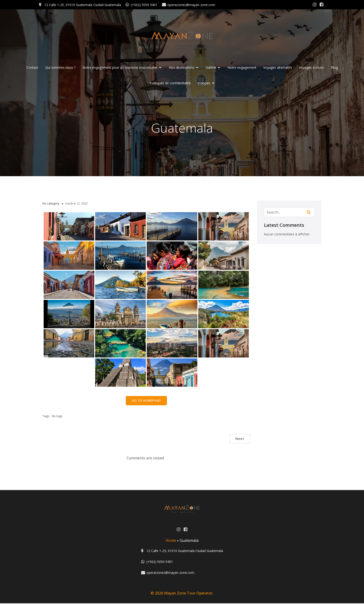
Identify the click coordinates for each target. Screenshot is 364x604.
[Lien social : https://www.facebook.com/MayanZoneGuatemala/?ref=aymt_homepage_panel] (322, 5)
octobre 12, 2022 (76, 204)
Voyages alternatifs (278, 68)
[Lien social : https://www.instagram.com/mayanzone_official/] (315, 5)
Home (171, 541)
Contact (32, 68)
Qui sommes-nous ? (60, 68)
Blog (334, 68)
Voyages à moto (311, 68)
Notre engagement (242, 68)
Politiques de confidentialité (170, 83)
